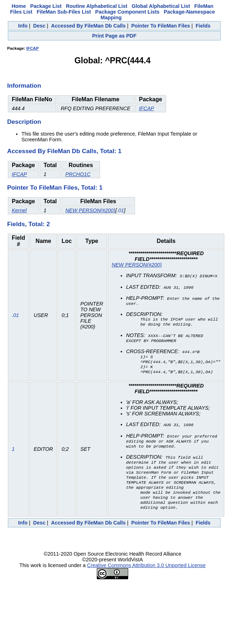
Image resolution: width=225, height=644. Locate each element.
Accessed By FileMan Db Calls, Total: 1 (64, 151)
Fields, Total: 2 (29, 224)
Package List (46, 6)
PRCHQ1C (78, 174)
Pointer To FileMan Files (160, 26)
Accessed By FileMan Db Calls (88, 26)
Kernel (19, 210)
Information (24, 86)
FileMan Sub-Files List (64, 12)
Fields (203, 26)
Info (23, 26)
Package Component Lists (127, 12)
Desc (39, 26)
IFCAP (33, 48)
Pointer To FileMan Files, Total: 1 (55, 187)
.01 (120, 210)
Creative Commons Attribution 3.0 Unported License (146, 577)
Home (19, 6)
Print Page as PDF (114, 36)
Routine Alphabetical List (96, 6)
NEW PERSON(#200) (90, 210)
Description (24, 122)
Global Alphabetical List (161, 6)
